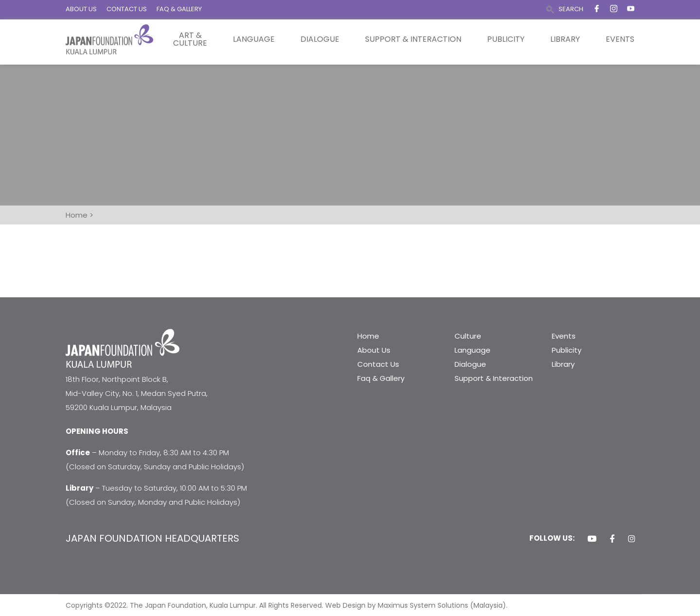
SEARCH (571, 9)
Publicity (506, 39)
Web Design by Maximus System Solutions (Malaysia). (416, 605)
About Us (374, 350)
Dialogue (320, 39)
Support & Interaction (413, 39)
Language (254, 39)
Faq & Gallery (381, 378)
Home (368, 336)
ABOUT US (81, 9)
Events (620, 39)
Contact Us (378, 364)
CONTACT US (127, 9)
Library (565, 39)
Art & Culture (190, 39)
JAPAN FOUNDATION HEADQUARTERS (152, 538)
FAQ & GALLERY (179, 9)
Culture (468, 336)
